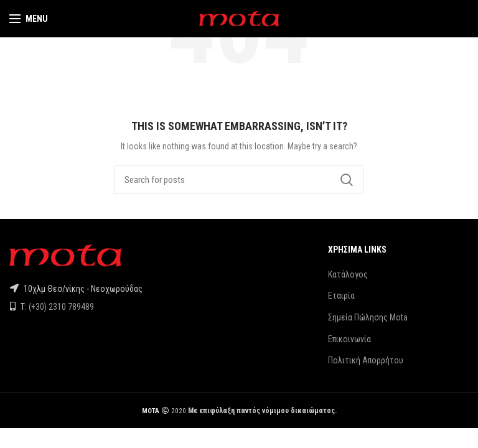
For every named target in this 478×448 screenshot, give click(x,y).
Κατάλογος (348, 274)
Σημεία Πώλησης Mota (368, 317)
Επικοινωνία (349, 339)
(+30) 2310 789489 (61, 307)
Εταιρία (341, 296)
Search (347, 180)
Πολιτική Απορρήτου (366, 360)
